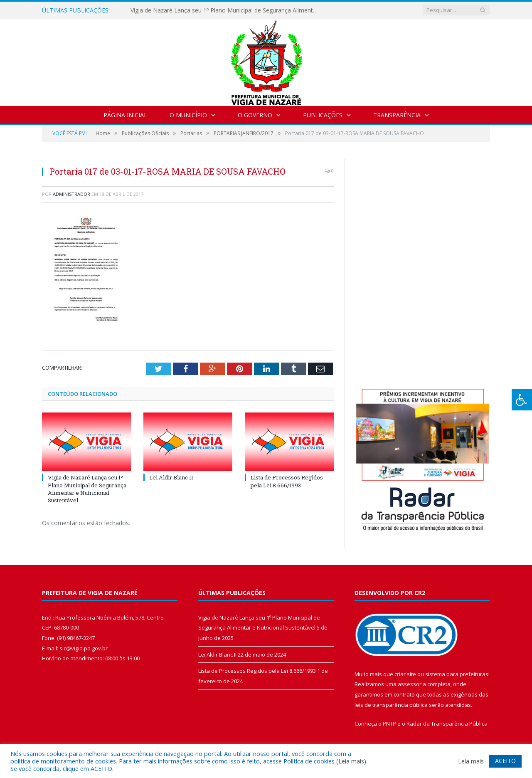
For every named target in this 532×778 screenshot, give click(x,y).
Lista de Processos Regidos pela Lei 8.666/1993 (287, 481)
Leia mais (351, 761)
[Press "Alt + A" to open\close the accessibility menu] (522, 400)
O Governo (255, 115)
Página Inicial (125, 115)
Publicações (323, 115)
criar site (405, 674)
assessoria (412, 684)
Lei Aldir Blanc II (171, 477)
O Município (188, 115)
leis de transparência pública (391, 705)
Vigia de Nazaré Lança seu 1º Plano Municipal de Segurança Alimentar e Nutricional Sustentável (226, 10)
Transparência (397, 115)
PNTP (389, 724)
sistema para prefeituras (457, 674)
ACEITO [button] (505, 761)
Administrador (71, 194)
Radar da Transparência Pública (447, 724)
